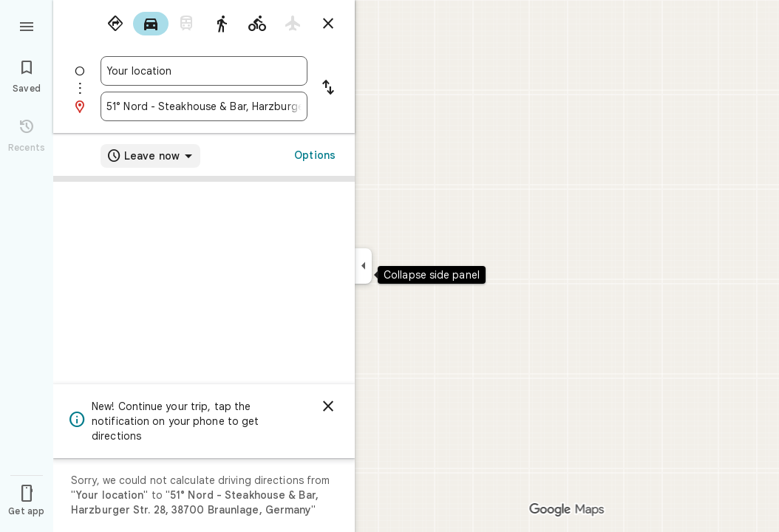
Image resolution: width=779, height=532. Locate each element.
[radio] (115, 24)
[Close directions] (328, 24)
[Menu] (27, 25)
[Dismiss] (328, 406)
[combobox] (204, 71)
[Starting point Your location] (204, 71)
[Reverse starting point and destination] (328, 89)
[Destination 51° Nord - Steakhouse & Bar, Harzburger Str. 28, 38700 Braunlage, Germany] (204, 106)
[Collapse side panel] (363, 266)
